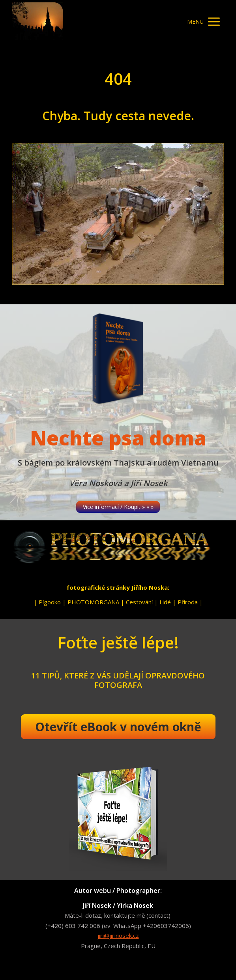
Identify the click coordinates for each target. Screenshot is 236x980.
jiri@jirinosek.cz (118, 935)
